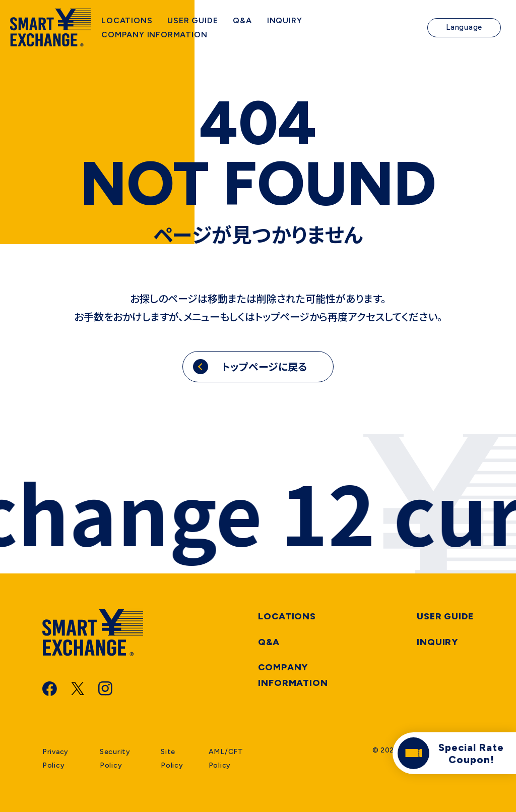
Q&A (269, 642)
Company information (293, 675)
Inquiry (437, 642)
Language (464, 30)
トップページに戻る (264, 366)
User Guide (445, 616)
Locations (287, 616)
